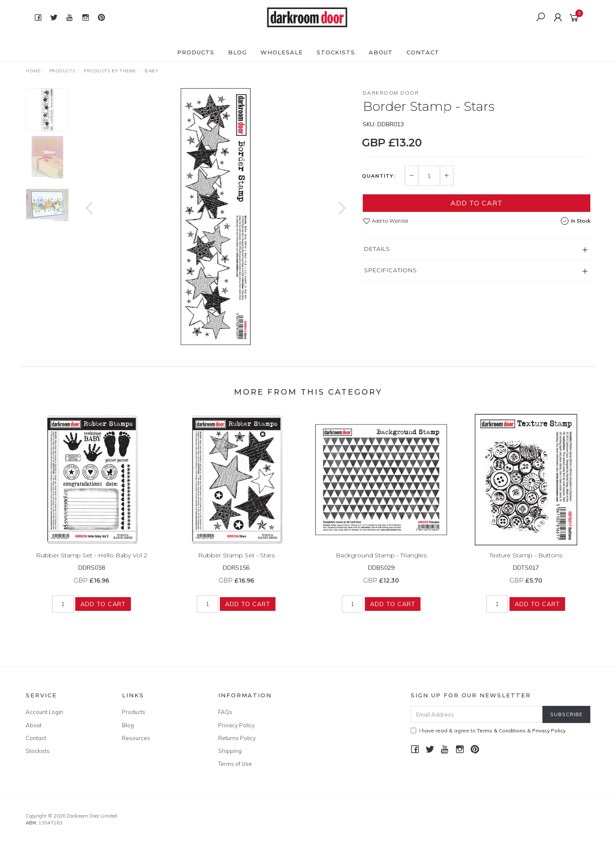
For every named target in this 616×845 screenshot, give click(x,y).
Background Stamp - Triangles (381, 562)
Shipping (230, 751)
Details (377, 249)
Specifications (391, 270)
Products (196, 52)
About (381, 52)
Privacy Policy (237, 725)
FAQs (225, 712)
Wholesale (282, 52)
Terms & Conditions (501, 730)
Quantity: (379, 176)
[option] (216, 217)
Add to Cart (477, 203)
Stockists (336, 52)
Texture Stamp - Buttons (526, 562)
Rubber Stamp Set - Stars (236, 562)
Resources (136, 738)
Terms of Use (235, 764)
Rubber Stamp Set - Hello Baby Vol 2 (92, 562)
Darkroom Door (391, 93)
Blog (237, 52)
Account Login (44, 712)
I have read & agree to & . (489, 730)
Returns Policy (237, 738)
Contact (423, 52)
